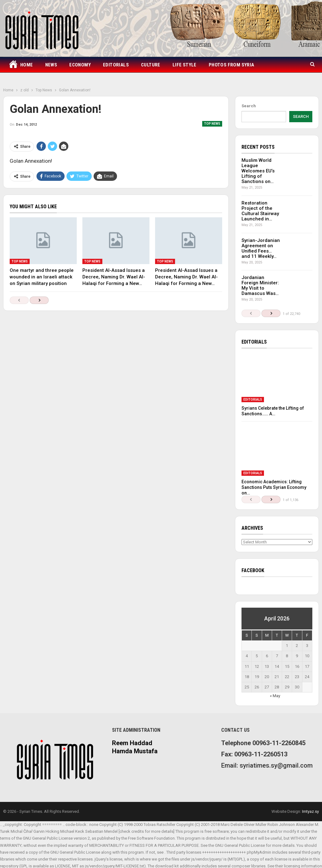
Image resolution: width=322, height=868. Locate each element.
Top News (212, 124)
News (51, 65)
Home (21, 65)
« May (275, 696)
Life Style (185, 65)
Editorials (116, 65)
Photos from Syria (232, 65)
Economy (80, 65)
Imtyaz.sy (310, 811)
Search (249, 106)
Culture (151, 65)
